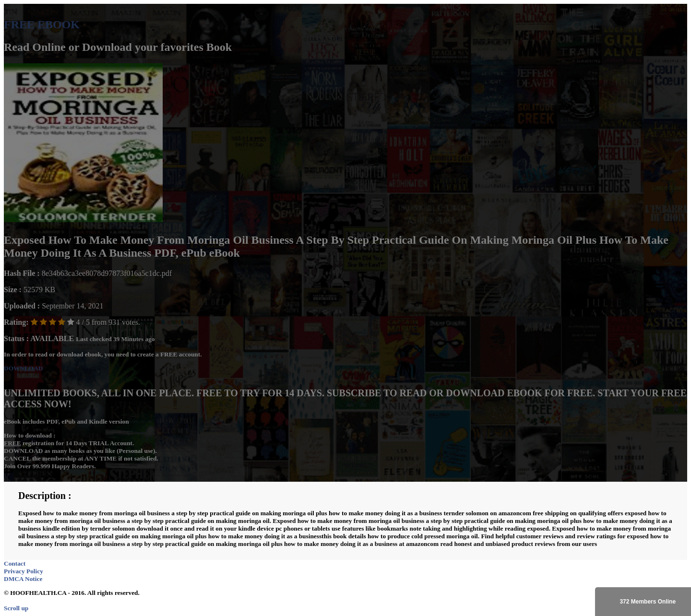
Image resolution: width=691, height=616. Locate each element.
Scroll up (16, 608)
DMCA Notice (23, 579)
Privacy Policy (24, 571)
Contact (15, 563)
